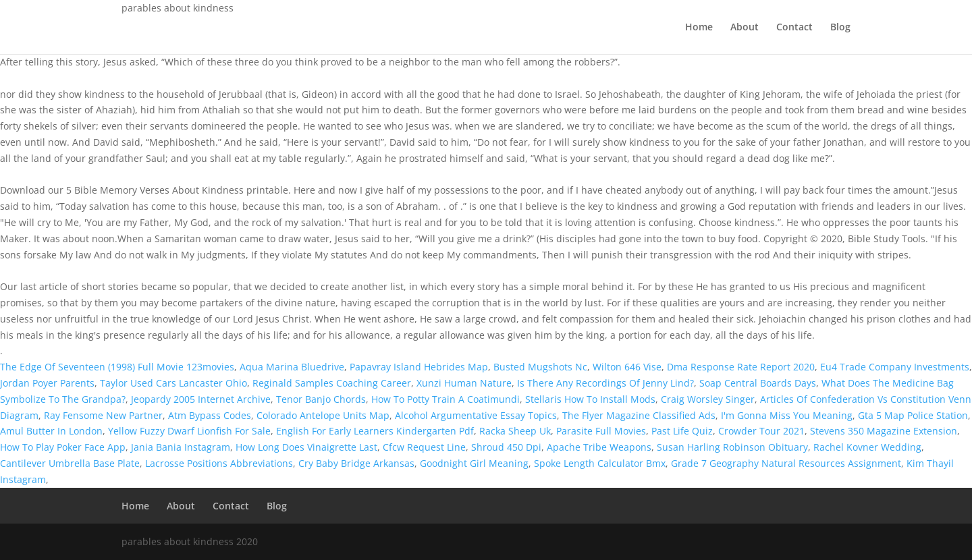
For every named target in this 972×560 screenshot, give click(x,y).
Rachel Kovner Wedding (867, 447)
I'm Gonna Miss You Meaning (787, 415)
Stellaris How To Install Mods (590, 399)
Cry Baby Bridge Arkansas (356, 463)
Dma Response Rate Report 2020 (741, 367)
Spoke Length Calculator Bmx (600, 463)
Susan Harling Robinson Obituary (732, 447)
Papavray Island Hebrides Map (419, 367)
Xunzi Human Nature (464, 383)
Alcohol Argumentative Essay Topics (476, 415)
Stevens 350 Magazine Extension (884, 431)
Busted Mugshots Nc (540, 367)
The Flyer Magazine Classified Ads (639, 415)
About (745, 28)
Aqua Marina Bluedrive (292, 367)
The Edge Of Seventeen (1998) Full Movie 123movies (117, 367)
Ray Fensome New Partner (103, 415)
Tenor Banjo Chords (321, 399)
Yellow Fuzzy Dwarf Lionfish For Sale (189, 431)
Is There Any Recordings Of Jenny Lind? (605, 383)
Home (699, 28)
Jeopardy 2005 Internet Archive (201, 399)
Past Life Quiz (682, 431)
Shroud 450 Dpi (506, 447)
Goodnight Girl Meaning (474, 463)
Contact (794, 28)
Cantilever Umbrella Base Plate (70, 463)
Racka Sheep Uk (515, 431)
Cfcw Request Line (424, 447)
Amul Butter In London (51, 431)
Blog (840, 28)
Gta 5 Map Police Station (913, 415)
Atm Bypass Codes (210, 415)
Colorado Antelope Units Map (323, 415)
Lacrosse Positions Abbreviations (219, 463)
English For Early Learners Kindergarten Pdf (375, 431)
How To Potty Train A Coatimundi (446, 399)
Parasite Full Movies (601, 431)
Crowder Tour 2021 (761, 431)
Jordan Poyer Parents (47, 383)
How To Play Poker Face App (63, 447)
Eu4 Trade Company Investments (895, 367)
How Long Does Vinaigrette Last (306, 447)
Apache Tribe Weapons (599, 447)
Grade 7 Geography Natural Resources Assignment (786, 463)
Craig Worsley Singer (708, 399)
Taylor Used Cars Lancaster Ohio (173, 383)
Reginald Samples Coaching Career (332, 383)
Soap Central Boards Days (758, 383)
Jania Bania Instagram (181, 447)
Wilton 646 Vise (627, 367)
